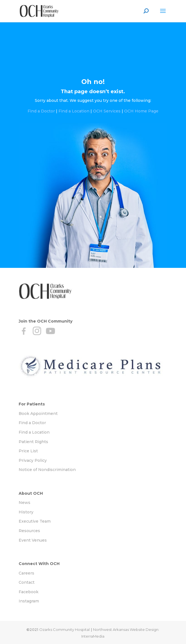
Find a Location (74, 111)
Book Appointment (38, 414)
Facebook (29, 592)
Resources (29, 531)
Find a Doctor (41, 111)
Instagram (29, 601)
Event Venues (33, 540)
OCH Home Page (141, 111)
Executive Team (35, 521)
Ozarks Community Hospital (64, 629)
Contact (27, 582)
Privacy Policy (33, 460)
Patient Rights (33, 442)
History (26, 512)
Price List (28, 451)
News (25, 503)
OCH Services (107, 111)
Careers (26, 573)
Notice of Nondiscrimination (47, 470)
